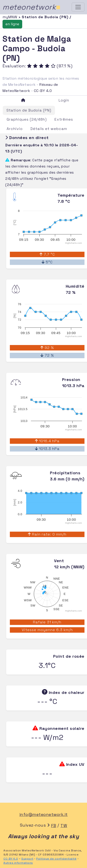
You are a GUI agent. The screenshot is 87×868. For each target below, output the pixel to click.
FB (54, 826)
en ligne (12, 24)
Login (64, 100)
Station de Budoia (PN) (29, 110)
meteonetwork (31, 7)
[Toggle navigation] (78, 7)
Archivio (15, 129)
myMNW (11, 17)
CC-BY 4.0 (43, 91)
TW (64, 826)
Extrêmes (64, 119)
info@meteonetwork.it (44, 814)
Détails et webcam (49, 129)
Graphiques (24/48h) (27, 119)
